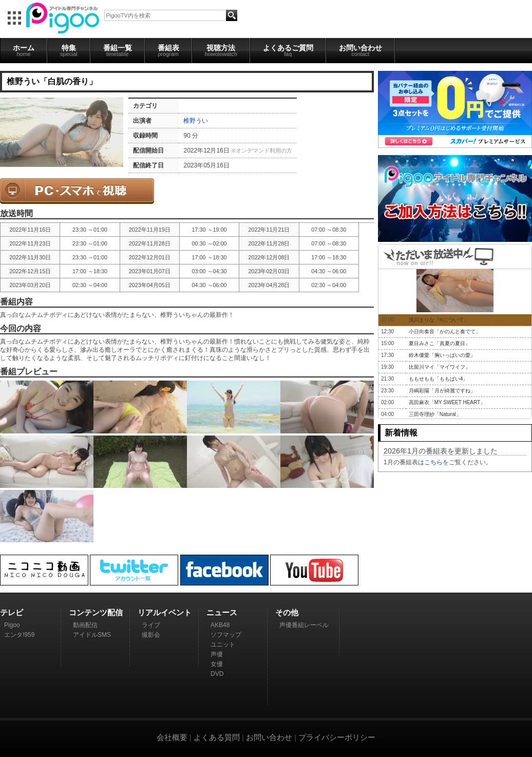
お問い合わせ (360, 50)
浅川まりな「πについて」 (439, 320)
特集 (69, 50)
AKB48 (220, 625)
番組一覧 (118, 50)
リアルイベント (165, 612)
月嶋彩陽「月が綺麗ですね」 (442, 391)
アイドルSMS (92, 635)
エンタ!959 (19, 635)
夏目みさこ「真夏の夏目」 (440, 343)
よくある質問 (217, 737)
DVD (217, 674)
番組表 (168, 50)
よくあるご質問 (288, 50)
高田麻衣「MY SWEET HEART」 (447, 402)
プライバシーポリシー (337, 737)
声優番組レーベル (304, 625)
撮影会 (151, 635)
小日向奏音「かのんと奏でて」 (445, 332)
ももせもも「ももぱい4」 (439, 379)
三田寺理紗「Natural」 (435, 414)
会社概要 (172, 737)
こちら (433, 462)
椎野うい (196, 121)
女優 (217, 664)
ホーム (24, 50)
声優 (217, 654)
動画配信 (85, 625)
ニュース (222, 612)
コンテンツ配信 (96, 612)
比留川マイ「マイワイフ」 (440, 367)
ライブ (151, 625)
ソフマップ (226, 635)
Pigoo (12, 625)
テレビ (12, 612)
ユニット (223, 645)
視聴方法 (221, 50)
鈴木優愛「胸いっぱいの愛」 (442, 355)
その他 (287, 612)
